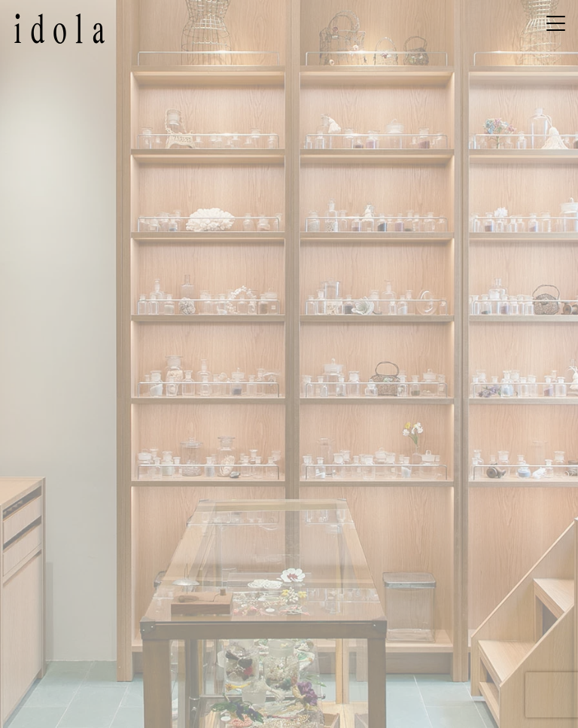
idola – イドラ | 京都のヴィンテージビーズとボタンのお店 (59, 29)
